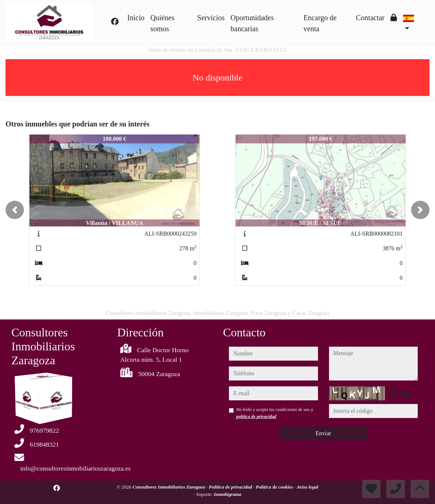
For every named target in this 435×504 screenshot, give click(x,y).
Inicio (136, 18)
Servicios (211, 18)
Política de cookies (275, 487)
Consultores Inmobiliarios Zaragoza (169, 487)
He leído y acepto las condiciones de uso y (275, 413)
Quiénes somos (162, 23)
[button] (15, 210)
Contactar (370, 18)
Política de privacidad (231, 487)
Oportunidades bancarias (252, 23)
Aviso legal (307, 487)
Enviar (323, 433)
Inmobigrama (228, 494)
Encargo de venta (320, 23)
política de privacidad (256, 417)
